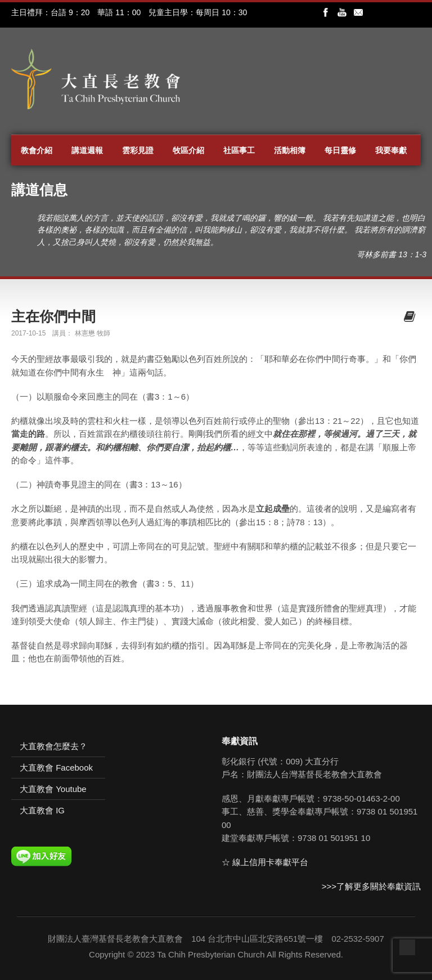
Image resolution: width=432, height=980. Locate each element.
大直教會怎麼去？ (53, 746)
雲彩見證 (138, 150)
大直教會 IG (42, 810)
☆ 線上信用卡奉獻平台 (265, 862)
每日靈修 (340, 150)
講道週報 (87, 150)
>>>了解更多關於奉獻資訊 (371, 886)
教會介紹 (37, 150)
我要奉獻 (391, 150)
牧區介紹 (188, 150)
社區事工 (239, 150)
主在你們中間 (53, 316)
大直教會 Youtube (53, 789)
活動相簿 (290, 150)
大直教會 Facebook (56, 768)
